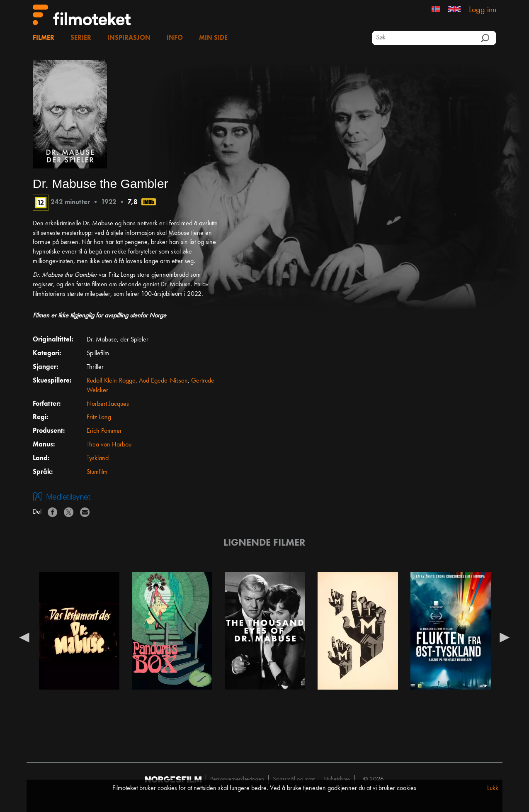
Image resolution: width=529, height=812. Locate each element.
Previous (24, 637)
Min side (213, 38)
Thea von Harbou (109, 445)
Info (175, 38)
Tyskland (98, 458)
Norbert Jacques (108, 404)
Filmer (44, 38)
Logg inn (483, 10)
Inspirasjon (129, 38)
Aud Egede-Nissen (163, 381)
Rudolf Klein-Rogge (111, 381)
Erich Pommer (104, 431)
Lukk (493, 788)
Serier (81, 38)
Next (505, 637)
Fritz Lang (99, 417)
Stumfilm (97, 472)
